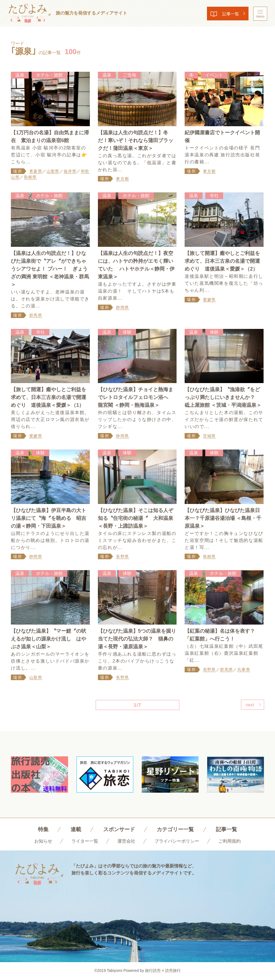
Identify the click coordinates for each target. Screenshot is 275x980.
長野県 (122, 557)
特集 (40, 830)
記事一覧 (229, 14)
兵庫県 (244, 670)
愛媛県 (209, 300)
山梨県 (53, 171)
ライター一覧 (85, 842)
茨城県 (209, 436)
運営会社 (126, 842)
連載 (74, 830)
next (249, 705)
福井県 (70, 171)
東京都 (122, 179)
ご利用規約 (230, 842)
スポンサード (118, 830)
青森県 (36, 171)
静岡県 (122, 308)
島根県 (30, 177)
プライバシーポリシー (177, 842)
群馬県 (36, 315)
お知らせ (43, 842)
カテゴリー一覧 (176, 830)
